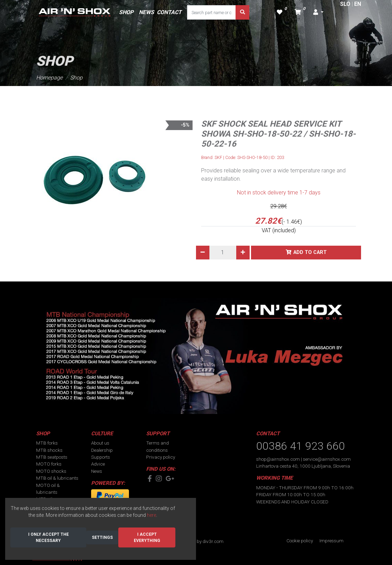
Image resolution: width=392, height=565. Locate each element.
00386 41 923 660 (301, 446)
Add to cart (310, 252)
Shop (76, 78)
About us (100, 443)
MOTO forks (49, 464)
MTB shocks (49, 450)
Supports (101, 457)
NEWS (146, 12)
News (97, 471)
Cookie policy (300, 541)
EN (358, 4)
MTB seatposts (52, 457)
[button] (318, 12)
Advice (98, 464)
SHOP (126, 12)
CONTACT (169, 12)
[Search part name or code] (211, 12)
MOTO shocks (51, 471)
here (151, 515)
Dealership (102, 450)
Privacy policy (161, 457)
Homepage (49, 78)
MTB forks (47, 443)
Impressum (331, 541)
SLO (345, 4)
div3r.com (213, 541)
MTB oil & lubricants (57, 478)
